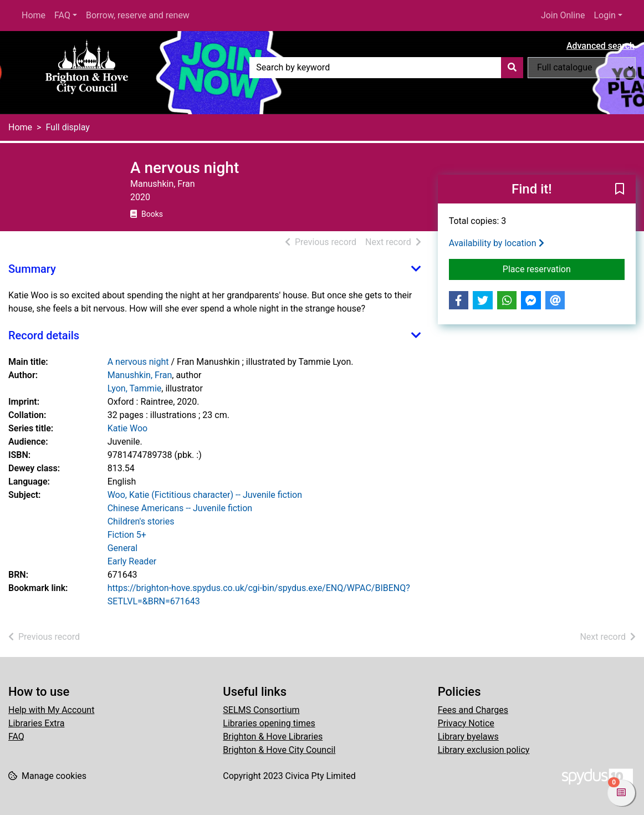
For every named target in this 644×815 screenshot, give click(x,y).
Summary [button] (32, 269)
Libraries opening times (269, 723)
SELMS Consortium (261, 710)
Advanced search (600, 46)
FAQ (62, 15)
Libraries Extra (36, 723)
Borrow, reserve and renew (138, 15)
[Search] (512, 68)
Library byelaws (468, 737)
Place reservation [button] (564, 268)
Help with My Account (51, 710)
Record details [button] (44, 335)
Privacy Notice (466, 723)
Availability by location (497, 243)
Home (34, 15)
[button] (620, 190)
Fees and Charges (473, 710)
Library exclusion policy (484, 750)
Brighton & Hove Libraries (273, 737)
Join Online (563, 15)
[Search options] (582, 68)
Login (604, 15)
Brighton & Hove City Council (279, 750)
